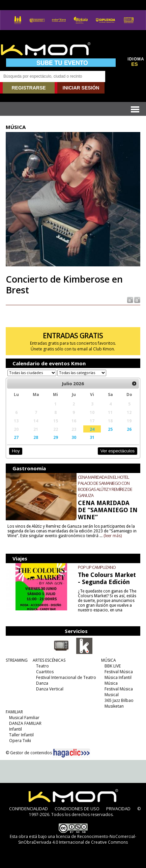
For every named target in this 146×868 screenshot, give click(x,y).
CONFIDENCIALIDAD (28, 809)
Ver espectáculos (118, 451)
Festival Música (119, 672)
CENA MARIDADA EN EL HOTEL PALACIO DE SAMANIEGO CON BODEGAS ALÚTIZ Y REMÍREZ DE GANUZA (105, 486)
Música (111, 683)
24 (92, 429)
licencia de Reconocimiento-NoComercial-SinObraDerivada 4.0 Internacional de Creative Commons (77, 839)
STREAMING (17, 660)
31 (92, 437)
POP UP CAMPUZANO (97, 567)
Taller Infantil (21, 735)
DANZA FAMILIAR (25, 723)
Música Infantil (118, 677)
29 (56, 437)
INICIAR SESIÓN (81, 88)
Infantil (16, 729)
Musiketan (114, 706)
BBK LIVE (113, 666)
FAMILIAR (14, 712)
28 (36, 437)
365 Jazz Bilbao (119, 700)
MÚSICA (109, 660)
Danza (42, 683)
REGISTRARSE (28, 88)
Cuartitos (45, 672)
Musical (112, 695)
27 (16, 437)
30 (74, 437)
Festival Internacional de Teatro (66, 677)
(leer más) (113, 536)
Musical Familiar (24, 718)
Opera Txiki (20, 741)
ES (135, 64)
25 (110, 429)
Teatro (42, 666)
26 (129, 429)
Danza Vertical (50, 689)
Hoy (16, 451)
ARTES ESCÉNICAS (49, 660)
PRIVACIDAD (118, 809)
